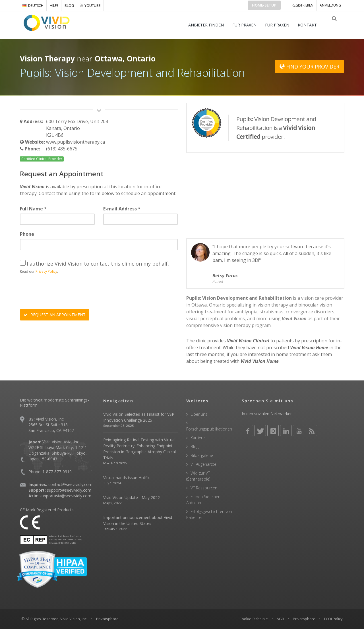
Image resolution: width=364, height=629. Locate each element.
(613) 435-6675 (62, 149)
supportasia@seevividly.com (65, 496)
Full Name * (33, 209)
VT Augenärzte (203, 464)
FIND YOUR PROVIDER (309, 67)
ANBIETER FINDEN (210, 25)
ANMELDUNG (330, 5)
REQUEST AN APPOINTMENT (55, 315)
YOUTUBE (90, 5)
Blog (69, 6)
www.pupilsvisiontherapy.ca (76, 142)
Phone (27, 234)
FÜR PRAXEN (248, 25)
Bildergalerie (202, 455)
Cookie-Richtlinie (254, 619)
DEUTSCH (33, 6)
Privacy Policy (46, 271)
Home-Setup (264, 5)
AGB (280, 619)
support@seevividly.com (69, 490)
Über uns (199, 414)
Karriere (198, 438)
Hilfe (54, 6)
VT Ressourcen (204, 488)
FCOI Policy (333, 619)
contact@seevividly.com (70, 484)
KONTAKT (311, 25)
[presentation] (63, 292)
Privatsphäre (304, 619)
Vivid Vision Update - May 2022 (132, 497)
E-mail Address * (122, 209)
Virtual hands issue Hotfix (126, 478)
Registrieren (303, 5)
